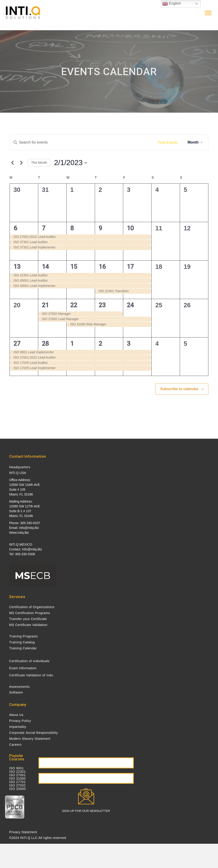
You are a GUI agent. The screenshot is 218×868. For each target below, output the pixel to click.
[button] (86, 763)
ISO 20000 (17, 789)
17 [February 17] (130, 267)
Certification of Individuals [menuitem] (29, 661)
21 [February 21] (45, 305)
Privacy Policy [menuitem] (20, 721)
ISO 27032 (17, 785)
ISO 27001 (17, 775)
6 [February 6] (15, 228)
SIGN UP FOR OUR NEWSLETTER (86, 811)
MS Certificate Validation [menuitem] (28, 625)
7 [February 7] (44, 228)
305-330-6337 (30, 523)
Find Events (168, 143)
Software (16, 692)
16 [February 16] (102, 267)
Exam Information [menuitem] (23, 668)
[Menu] (208, 13)
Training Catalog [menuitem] (22, 642)
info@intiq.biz (29, 528)
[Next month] (21, 163)
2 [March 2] (100, 344)
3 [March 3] (129, 344)
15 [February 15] (74, 267)
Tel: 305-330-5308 (22, 554)
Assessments (19, 687)
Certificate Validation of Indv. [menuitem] (31, 675)
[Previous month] (12, 163)
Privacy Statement (23, 832)
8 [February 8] (72, 228)
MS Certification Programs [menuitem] (30, 613)
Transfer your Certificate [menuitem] (28, 619)
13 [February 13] (17, 267)
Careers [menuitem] (15, 745)
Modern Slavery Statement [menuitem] (30, 739)
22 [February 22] (74, 305)
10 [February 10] (130, 228)
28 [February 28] (45, 344)
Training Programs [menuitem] (23, 636)
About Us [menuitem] (16, 715)
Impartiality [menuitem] (18, 727)
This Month (39, 163)
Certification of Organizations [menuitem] (32, 607)
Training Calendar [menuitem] (23, 648)
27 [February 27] (17, 344)
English (172, 4)
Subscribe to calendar (179, 389)
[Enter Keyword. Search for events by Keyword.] (82, 142)
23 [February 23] (102, 305)
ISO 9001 (16, 768)
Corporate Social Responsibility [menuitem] (34, 733)
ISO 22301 (17, 772)
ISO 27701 (17, 782)
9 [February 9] (100, 228)
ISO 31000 (17, 778)
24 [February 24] (130, 305)
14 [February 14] (45, 267)
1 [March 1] (72, 344)
